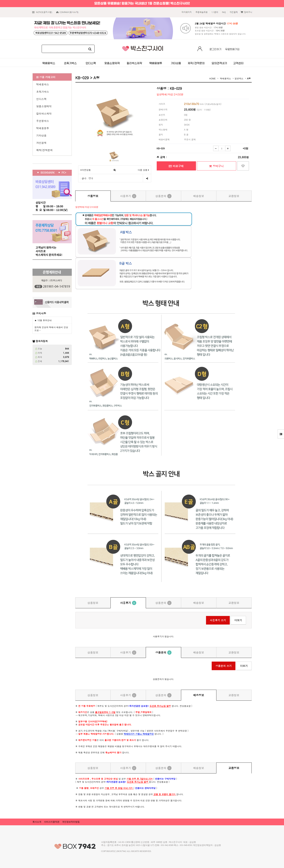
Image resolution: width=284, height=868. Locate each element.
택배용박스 (43, 84)
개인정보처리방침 (71, 822)
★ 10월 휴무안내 (43, 320)
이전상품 (86, 170)
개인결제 (41, 143)
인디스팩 (41, 99)
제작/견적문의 (45, 150)
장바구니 (216, 166)
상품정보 (93, 196)
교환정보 (234, 196)
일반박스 (239, 78)
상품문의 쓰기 (224, 666)
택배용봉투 (43, 128)
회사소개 (37, 822)
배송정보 (199, 196)
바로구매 (176, 166)
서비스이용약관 (52, 822)
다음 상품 (143, 170)
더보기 (238, 620)
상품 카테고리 (46, 77)
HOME (212, 78)
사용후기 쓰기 (218, 620)
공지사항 (41, 313)
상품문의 (163, 196)
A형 (249, 78)
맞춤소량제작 (44, 106)
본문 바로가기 (0, 0)
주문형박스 (43, 121)
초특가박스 (43, 92)
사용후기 (128, 196)
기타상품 (41, 135)
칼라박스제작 (44, 114)
